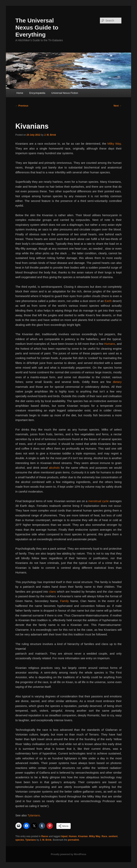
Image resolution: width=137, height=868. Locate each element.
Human (73, 836)
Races (45, 836)
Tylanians (34, 815)
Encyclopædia (37, 93)
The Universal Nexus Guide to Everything (37, 27)
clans (53, 592)
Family (64, 601)
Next (118, 106)
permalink (73, 840)
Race (105, 836)
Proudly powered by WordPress (68, 854)
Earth (108, 301)
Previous (22, 106)
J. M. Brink (50, 135)
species (20, 840)
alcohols (54, 468)
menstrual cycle (99, 501)
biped (64, 836)
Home (20, 93)
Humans (110, 344)
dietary (117, 382)
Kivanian (83, 836)
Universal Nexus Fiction (65, 93)
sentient (113, 836)
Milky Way (114, 144)
